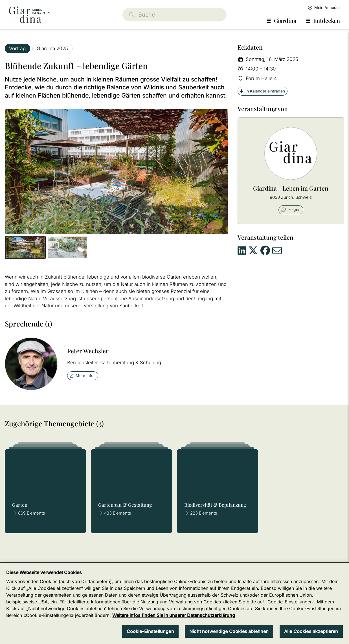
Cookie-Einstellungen (150, 631)
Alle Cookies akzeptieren (311, 631)
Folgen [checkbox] (291, 209)
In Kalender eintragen (263, 91)
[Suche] (175, 15)
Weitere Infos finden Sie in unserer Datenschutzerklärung (174, 615)
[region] (174, 604)
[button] (25, 248)
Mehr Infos (83, 375)
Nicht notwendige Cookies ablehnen (229, 631)
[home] (29, 15)
